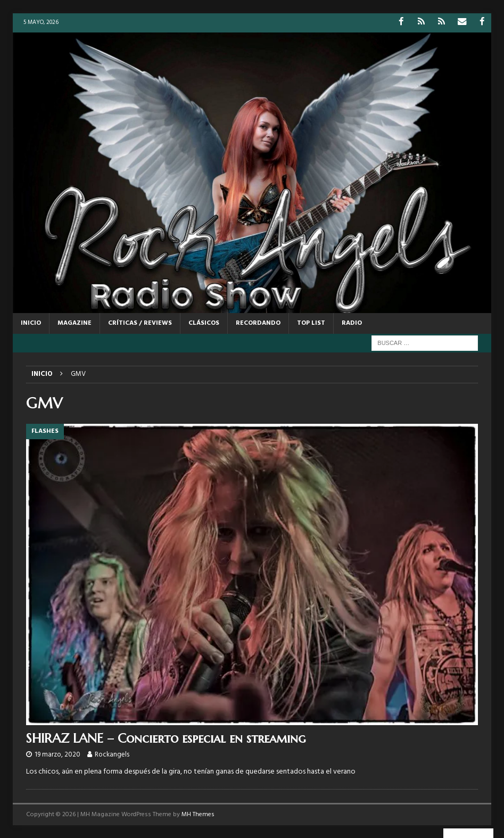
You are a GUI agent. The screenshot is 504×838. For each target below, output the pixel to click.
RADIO (352, 323)
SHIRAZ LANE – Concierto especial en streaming (166, 738)
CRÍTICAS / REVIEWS (140, 323)
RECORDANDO (258, 323)
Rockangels (112, 755)
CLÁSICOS (204, 323)
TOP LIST (311, 323)
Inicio (31, 323)
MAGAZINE (75, 323)
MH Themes (198, 814)
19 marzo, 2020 (57, 755)
